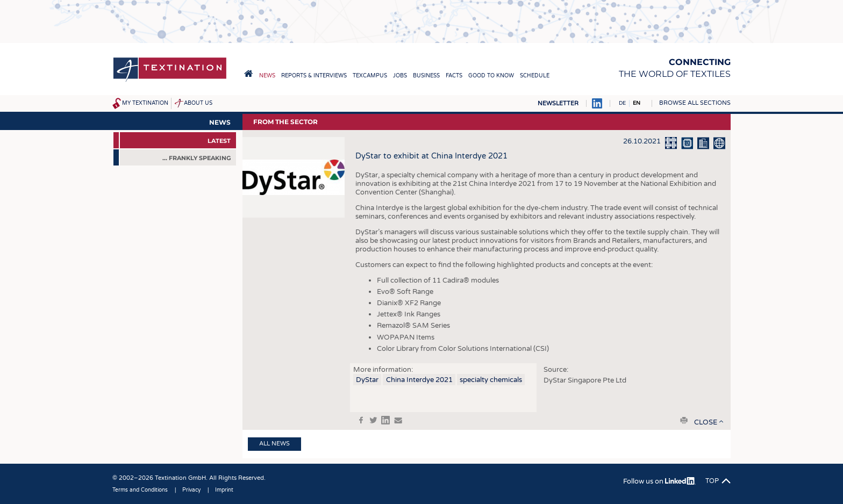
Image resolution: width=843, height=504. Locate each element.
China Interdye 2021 (419, 380)
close (706, 422)
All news (274, 444)
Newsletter (558, 103)
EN (637, 103)
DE (622, 103)
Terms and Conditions (140, 490)
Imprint (224, 490)
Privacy (191, 490)
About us (198, 103)
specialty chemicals (491, 380)
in (385, 420)
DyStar (367, 380)
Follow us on (659, 481)
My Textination (145, 103)
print (684, 420)
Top (712, 481)
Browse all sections (695, 103)
